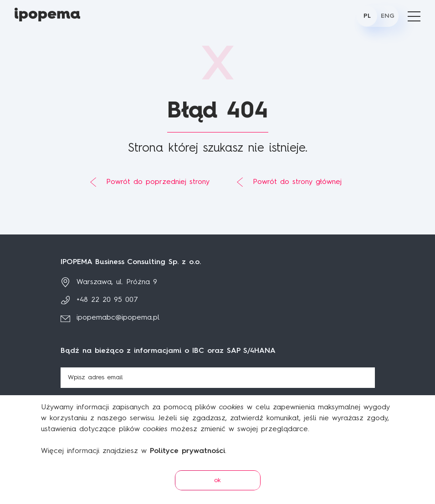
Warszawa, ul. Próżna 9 (117, 282)
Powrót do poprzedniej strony (158, 182)
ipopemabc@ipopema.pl (118, 318)
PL (367, 16)
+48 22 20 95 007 (107, 300)
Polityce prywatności (187, 451)
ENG (388, 16)
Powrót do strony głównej (297, 182)
